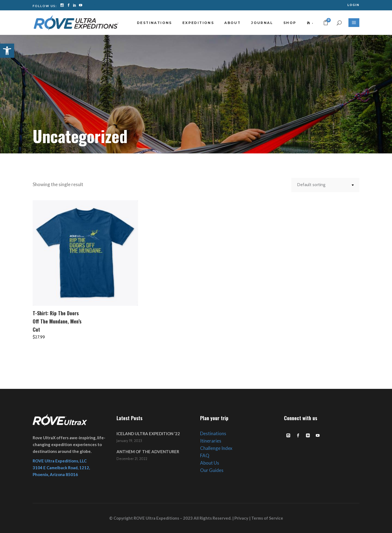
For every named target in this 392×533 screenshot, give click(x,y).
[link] (7, 51)
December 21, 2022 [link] (132, 459)
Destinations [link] (213, 433)
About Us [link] (210, 463)
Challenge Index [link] (216, 448)
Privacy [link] (241, 518)
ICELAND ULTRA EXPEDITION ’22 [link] (148, 434)
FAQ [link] (205, 455)
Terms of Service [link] (267, 518)
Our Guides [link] (212, 470)
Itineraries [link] (211, 441)
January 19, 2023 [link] (129, 441)
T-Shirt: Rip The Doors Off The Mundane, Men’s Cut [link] (57, 321)
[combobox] (325, 185)
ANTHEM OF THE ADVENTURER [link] (148, 452)
